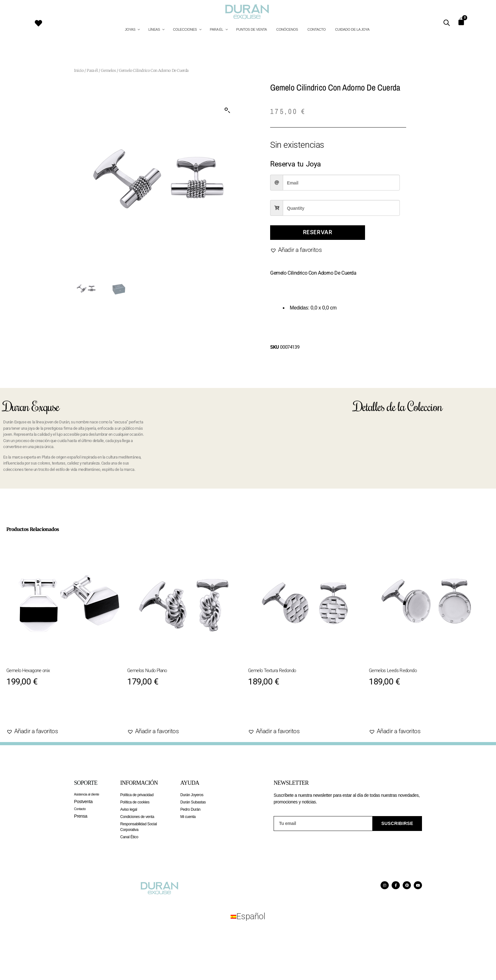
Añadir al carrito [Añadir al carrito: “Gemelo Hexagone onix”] (43, 711)
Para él (92, 70)
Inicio (79, 70)
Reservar (318, 232)
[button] (227, 110)
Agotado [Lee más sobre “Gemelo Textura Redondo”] (270, 711)
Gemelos (108, 70)
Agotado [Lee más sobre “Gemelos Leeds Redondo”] (391, 711)
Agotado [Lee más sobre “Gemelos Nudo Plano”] (149, 711)
